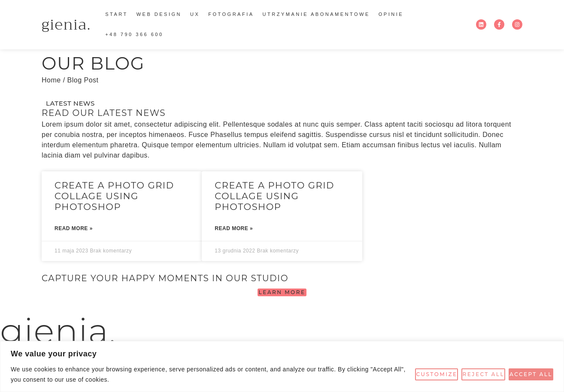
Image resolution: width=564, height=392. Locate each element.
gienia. (66, 25)
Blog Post (83, 80)
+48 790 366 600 (134, 34)
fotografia (231, 14)
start (117, 14)
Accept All (531, 374)
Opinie (391, 14)
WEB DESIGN (159, 14)
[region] (282, 366)
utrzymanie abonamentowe (316, 14)
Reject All (483, 374)
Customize (437, 374)
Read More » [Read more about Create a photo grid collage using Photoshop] (74, 228)
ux (195, 14)
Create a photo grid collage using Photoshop (114, 196)
